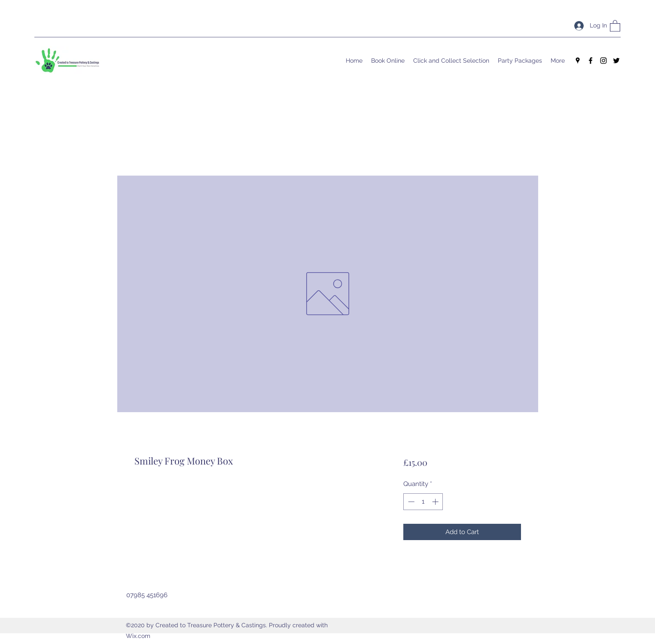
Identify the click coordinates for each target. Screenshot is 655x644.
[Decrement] (410, 502)
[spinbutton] (423, 502)
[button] (615, 26)
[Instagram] (603, 61)
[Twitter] (616, 61)
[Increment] (436, 502)
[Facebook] (591, 61)
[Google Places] (578, 61)
